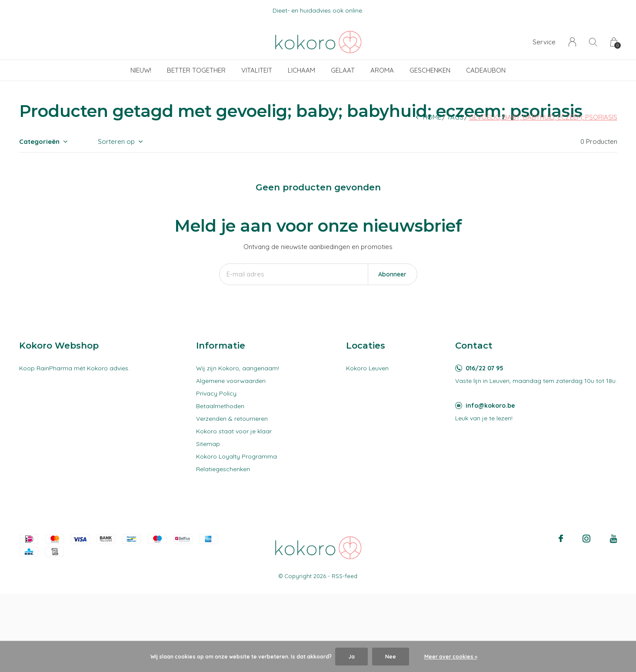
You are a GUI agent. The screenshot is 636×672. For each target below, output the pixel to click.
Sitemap (208, 444)
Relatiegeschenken (223, 469)
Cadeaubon (486, 70)
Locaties (366, 346)
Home (432, 117)
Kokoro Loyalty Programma (236, 456)
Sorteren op (116, 141)
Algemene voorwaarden (231, 381)
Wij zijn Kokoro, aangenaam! (238, 368)
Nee (391, 657)
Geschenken (430, 70)
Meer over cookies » (451, 657)
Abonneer (392, 274)
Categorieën (39, 141)
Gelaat (343, 70)
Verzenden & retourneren (232, 419)
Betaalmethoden (220, 406)
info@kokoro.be (490, 406)
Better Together (196, 70)
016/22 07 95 (484, 368)
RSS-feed (345, 576)
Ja (351, 657)
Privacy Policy (216, 393)
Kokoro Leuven (367, 368)
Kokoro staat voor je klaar (234, 431)
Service (544, 42)
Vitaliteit (257, 70)
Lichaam (301, 70)
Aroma (382, 70)
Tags (455, 117)
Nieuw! (141, 70)
